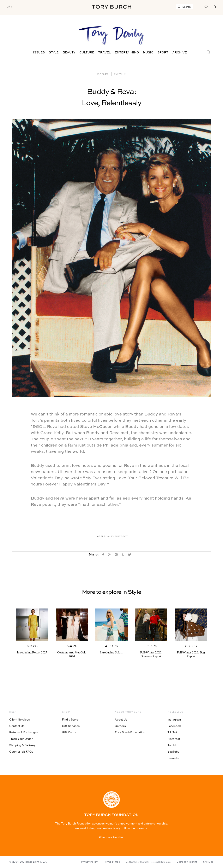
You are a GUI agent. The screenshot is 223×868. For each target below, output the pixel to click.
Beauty (69, 53)
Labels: (101, 537)
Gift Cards (69, 732)
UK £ (10, 7)
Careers (120, 726)
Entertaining (127, 53)
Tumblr (172, 745)
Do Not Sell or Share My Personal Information (148, 862)
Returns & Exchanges (24, 732)
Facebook (174, 726)
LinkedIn (173, 758)
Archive (180, 53)
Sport (163, 53)
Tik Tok (173, 732)
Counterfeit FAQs (21, 752)
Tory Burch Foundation (130, 732)
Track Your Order (21, 739)
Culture (87, 53)
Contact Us (17, 726)
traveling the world (65, 452)
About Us (121, 720)
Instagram (174, 720)
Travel (104, 53)
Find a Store (70, 720)
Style (54, 53)
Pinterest (174, 739)
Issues (39, 53)
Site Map (208, 862)
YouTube (174, 752)
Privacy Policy (89, 862)
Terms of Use (112, 862)
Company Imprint (187, 862)
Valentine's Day (117, 537)
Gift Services (71, 726)
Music (148, 53)
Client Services (20, 720)
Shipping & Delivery (23, 745)
